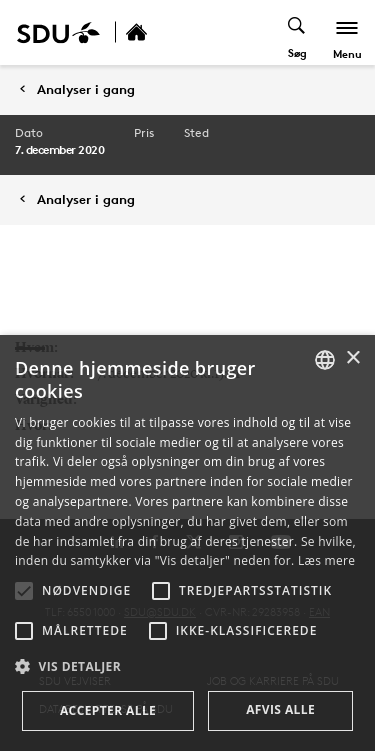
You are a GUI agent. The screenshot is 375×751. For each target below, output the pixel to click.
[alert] (187, 543)
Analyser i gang (86, 89)
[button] (24, 591)
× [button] (352, 358)
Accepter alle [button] (108, 710)
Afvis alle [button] (280, 709)
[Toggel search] (297, 32)
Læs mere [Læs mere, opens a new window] (326, 560)
